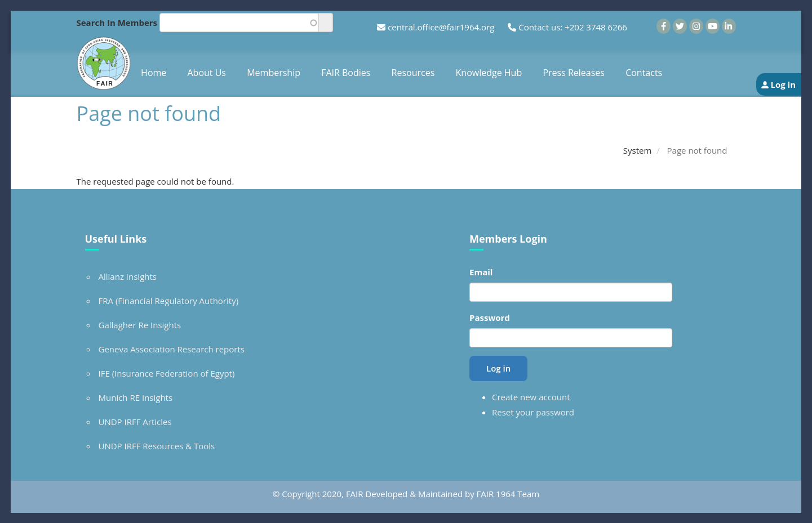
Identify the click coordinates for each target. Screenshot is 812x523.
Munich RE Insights (136, 397)
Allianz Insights (128, 276)
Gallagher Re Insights (140, 325)
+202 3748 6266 (596, 27)
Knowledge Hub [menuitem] (489, 73)
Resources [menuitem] (413, 73)
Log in (783, 84)
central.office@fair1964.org (441, 27)
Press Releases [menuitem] (574, 73)
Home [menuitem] (154, 73)
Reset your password (533, 412)
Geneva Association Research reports (172, 349)
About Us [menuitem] (207, 73)
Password (490, 318)
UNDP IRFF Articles (135, 422)
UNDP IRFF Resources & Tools (157, 446)
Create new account (531, 397)
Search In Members (117, 23)
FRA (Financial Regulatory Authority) (169, 301)
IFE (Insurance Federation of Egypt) (167, 373)
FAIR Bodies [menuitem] (346, 73)
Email (481, 272)
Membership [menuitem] (274, 73)
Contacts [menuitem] (644, 73)
